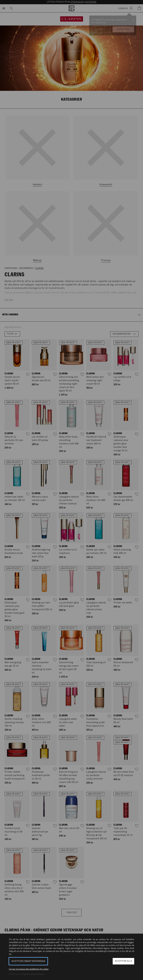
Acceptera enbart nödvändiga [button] (28, 961)
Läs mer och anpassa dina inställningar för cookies (29, 969)
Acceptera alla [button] (123, 961)
